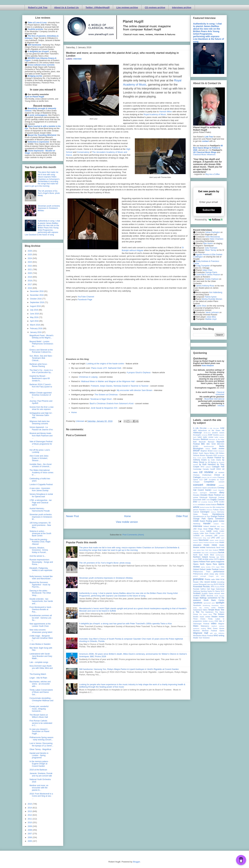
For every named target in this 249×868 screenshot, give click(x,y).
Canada (206, 469)
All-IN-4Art (207, 433)
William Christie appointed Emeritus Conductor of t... (41, 395)
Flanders (202, 510)
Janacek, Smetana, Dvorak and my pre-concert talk (41, 775)
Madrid (195, 540)
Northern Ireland (200, 557)
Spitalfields (198, 603)
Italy (219, 526)
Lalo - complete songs (39, 662)
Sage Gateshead (218, 589)
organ (218, 567)
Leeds (209, 531)
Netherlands (211, 547)
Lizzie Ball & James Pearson (208, 275)
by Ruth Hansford (207, 464)
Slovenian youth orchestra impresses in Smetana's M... (41, 517)
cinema (204, 477)
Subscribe (209, 210)
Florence (209, 510)
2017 (30, 284)
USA (216, 621)
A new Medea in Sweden (40, 644)
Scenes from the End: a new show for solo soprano (42, 408)
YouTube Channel (86, 297)
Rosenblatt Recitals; (202, 587)
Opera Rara (211, 564)
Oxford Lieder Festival (209, 569)
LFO (223, 533)
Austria (216, 435)
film (211, 507)
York (200, 638)
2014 (30, 808)
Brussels (209, 455)
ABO (195, 430)
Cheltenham (207, 475)
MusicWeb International (214, 399)
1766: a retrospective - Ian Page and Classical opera (41, 503)
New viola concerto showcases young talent (41, 631)
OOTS (216, 559)
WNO (216, 636)
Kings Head (203, 529)
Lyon (223, 538)
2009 (30, 826)
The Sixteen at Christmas (106, 395)
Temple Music (214, 610)
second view (219, 593)
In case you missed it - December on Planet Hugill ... (39, 731)
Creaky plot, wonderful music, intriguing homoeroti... (39, 709)
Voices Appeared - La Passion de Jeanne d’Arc (41, 428)
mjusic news (214, 540)
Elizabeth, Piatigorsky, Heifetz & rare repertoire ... (41, 570)
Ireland (206, 526)
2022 (30, 266)
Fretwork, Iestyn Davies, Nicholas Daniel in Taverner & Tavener (120, 386)
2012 (30, 815)
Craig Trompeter (203, 266)
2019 (30, 277)
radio (213, 579)
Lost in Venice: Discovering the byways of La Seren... (41, 744)
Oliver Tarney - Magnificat (40, 749)
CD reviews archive (155, 7)
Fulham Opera (219, 510)
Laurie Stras (201, 306)
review (196, 584)
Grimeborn (220, 519)
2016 (30, 288)
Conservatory (83, 152)
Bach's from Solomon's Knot (112, 403)
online (211, 559)
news (222, 550)
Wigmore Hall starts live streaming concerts (40, 422)
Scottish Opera (207, 593)
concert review (204, 485)
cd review (206, 472)
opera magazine (217, 562)
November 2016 (37, 295)
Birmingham (198, 449)
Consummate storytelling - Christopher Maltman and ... (41, 700)
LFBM (218, 533)
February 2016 (36, 329)
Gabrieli (196, 512)
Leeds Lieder (219, 531)
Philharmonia (198, 574)
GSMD (196, 521)
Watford (214, 626)
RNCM (222, 584)
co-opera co (214, 480)
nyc (218, 557)
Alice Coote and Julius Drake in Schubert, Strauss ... (39, 458)
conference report (200, 488)
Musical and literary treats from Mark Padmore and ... (41, 436)
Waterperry (205, 626)
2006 (30, 837)
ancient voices (218, 433)
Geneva (213, 512)
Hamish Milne (166, 112)
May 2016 (34, 317)
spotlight (220, 603)
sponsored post (209, 603)
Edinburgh (204, 497)
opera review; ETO (208, 567)
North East (198, 555)
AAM (222, 428)
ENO (195, 502)
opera (222, 559)
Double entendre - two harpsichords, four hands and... (41, 601)
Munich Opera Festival (201, 542)
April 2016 (35, 321)
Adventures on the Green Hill (211, 430)
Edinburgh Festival (217, 497)
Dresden (196, 495)
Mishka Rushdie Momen (212, 299)
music (217, 542)
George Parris (211, 272)
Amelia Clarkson (212, 279)
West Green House (216, 628)
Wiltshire (221, 633)
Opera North (199, 564)
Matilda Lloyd (211, 319)
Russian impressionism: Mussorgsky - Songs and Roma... (41, 562)
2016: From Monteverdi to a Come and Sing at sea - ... (41, 796)
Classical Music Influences (204, 155)
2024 (30, 258)
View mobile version (127, 522)
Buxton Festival (214, 458)
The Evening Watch (38, 674)
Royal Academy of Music (155, 114)
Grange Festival (217, 516)
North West (209, 555)
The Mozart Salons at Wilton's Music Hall (39, 716)
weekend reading (199, 628)
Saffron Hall (205, 589)
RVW (222, 587)
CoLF (222, 480)
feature (214, 505)
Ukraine (211, 621)
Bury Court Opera (200, 458)
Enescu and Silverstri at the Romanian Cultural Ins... (41, 351)
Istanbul (213, 526)
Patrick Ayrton (211, 297)
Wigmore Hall (201, 633)
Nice (203, 553)
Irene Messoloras (213, 237)
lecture (202, 531)
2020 (30, 273)
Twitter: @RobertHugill (98, 7)
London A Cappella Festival (41, 484)
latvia (222, 529)
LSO (218, 538)
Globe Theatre (200, 514)
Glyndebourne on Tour (202, 516)
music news (210, 545)
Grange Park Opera (203, 519)
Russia (217, 587)
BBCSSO (221, 444)
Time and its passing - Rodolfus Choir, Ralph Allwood (40, 542)
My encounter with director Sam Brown (134, 390)
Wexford (196, 631)
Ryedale (196, 589)
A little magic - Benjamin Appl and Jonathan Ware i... (41, 638)
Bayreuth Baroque (207, 442)
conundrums (212, 488)
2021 (30, 270)
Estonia (211, 502)
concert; (222, 485)
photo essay (209, 574)
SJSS (203, 596)
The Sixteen (219, 614)
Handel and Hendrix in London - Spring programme (39, 756)
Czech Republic (219, 490)
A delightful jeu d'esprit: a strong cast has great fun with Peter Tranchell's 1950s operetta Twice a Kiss (125, 624)
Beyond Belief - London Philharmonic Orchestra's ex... (41, 344)
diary (222, 492)
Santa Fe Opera (214, 591)
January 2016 (36, 332)
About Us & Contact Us (67, 7)
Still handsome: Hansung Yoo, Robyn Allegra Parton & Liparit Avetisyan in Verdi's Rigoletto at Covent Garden (129, 669)
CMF (206, 480)
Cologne (196, 482)
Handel (207, 523)
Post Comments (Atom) (133, 535)
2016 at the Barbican (38, 770)
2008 (30, 830)
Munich (222, 540)
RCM (222, 579)
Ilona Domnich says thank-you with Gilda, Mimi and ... (41, 668)
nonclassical (213, 553)
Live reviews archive (127, 7)
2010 (30, 823)
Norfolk (221, 553)
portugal (203, 576)
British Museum (219, 451)
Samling (204, 591)
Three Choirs (199, 619)
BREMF (196, 451)
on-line (205, 559)
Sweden (221, 608)
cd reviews (220, 472)
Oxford (196, 569)
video (214, 623)
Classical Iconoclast (220, 393)
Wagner (221, 624)
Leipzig (196, 533)
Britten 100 (214, 453)
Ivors (223, 526)
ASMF (210, 435)
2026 (30, 251)
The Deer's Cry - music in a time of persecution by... (41, 371)
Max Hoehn (208, 243)
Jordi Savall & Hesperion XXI (104, 408)
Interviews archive (182, 7)
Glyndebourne (218, 514)
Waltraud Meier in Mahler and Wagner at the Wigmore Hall (108, 381)
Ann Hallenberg (216, 292)
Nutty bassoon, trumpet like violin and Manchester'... (41, 578)
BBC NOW (211, 444)
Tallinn (205, 610)
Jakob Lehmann (212, 312)
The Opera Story (206, 614)
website (222, 626)
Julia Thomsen (211, 248)
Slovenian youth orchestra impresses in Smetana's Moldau (106, 578)
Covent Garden (205, 490)
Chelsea (196, 475)
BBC (203, 444)
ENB (208, 500)
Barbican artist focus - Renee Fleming (39, 365)
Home (74, 412)
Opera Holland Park (202, 562)
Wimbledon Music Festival (203, 636)
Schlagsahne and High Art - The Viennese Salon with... (41, 415)
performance (219, 572)
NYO (222, 557)
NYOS (195, 559)
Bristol (210, 451)
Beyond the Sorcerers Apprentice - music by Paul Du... (40, 585)
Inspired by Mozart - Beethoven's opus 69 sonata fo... (40, 378)
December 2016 (37, 291)
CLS (201, 480)
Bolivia (208, 449)
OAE (200, 559)
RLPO (216, 584)
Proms (207, 579)
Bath (195, 442)
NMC (207, 553)
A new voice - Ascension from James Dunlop (40, 489)
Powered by (209, 220)
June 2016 (35, 314)
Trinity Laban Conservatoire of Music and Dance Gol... (41, 692)
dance (195, 493)
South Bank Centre (214, 600)
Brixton (203, 455)
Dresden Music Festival (211, 495)
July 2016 (34, 310)
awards (222, 435)
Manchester (204, 540)
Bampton (197, 439)
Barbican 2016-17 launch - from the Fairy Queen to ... (41, 387)
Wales (196, 626)
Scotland (197, 593)
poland (195, 576)
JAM (195, 529)
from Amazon (208, 366)
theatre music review (202, 617)
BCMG (196, 446)
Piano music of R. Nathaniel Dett (106, 368)
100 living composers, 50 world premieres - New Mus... (40, 525)
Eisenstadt (197, 500)
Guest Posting (206, 521)
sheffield (196, 596)
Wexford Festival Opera (213, 631)
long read (206, 538)
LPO (213, 538)
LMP (216, 536)
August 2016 (36, 306)
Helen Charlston (216, 239)
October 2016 (36, 299)
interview (77, 59)
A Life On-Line (200, 428)
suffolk (213, 608)
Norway (212, 557)
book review (218, 449)
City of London (212, 477)
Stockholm (197, 605)
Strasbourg (206, 605)
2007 (30, 834)
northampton (220, 555)
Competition (209, 482)
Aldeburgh (197, 433)
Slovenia (210, 596)
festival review (205, 507)
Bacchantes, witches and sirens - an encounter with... (40, 684)
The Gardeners (207, 612)
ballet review (208, 437)
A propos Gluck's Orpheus (139, 372)
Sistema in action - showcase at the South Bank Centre (40, 534)
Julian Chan (207, 270)
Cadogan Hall (218, 467)
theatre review (218, 617)
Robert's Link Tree (38, 7)
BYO (203, 467)
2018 (30, 281)
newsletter (197, 553)
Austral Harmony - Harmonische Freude (40, 510)
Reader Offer (198, 582)
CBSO (219, 469)
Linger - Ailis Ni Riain (38, 678)
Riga (212, 584)
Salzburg (197, 591)
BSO (215, 455)
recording (221, 582)
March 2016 (35, 325)
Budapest (221, 455)
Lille (202, 536)
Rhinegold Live (204, 584)
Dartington (203, 493)
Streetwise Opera (218, 605)
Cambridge (197, 469)
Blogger (136, 862)
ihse (223, 524)
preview (198, 579)
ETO (216, 502)
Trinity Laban (214, 619)
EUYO (195, 505)
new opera (197, 550)
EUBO (222, 502)
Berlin (222, 446)
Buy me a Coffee (213, 174)
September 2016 (37, 302)
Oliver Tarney (210, 250)
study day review (201, 608)
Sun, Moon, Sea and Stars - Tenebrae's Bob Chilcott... (41, 358)
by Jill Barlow (211, 462)
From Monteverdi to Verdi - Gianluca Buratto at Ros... (41, 610)
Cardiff (212, 469)
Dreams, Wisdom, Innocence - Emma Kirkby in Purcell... (39, 550)
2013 (30, 811)
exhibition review (204, 505)
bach (195, 437)
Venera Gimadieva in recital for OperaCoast (41, 495)
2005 (30, 841)
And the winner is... (38, 556)
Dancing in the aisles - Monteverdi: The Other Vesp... (40, 593)
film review (217, 507)
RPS (213, 587)
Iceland (216, 524)
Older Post (182, 516)
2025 (30, 255)
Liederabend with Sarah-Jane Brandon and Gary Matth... (41, 656)
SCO (222, 591)
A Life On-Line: (213, 428)
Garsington (205, 512)
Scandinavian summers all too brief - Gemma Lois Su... (41, 618)
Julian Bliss (211, 317)
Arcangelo (197, 435)
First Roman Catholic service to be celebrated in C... (41, 723)
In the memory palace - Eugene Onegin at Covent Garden (39, 764)
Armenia (204, 435)
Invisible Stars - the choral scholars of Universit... (40, 465)
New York (205, 550)
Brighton (204, 451)
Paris (208, 572)
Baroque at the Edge (217, 439)
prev (223, 576)
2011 (30, 819)
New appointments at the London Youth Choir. (40, 625)
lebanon (196, 531)
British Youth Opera (201, 453)
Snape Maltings (200, 598)
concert (221, 482)
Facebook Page (85, 299)
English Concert (217, 500)
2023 (30, 262)
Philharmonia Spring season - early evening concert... (41, 739)
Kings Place (214, 529)
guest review (219, 521)
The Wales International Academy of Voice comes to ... (41, 472)
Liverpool (209, 536)
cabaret (208, 467)
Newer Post (72, 516)
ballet (200, 437)
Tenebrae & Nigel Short (101, 399)
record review (210, 582)
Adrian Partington (213, 232)
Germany (221, 512)
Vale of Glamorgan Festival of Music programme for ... (41, 444)
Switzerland (198, 610)
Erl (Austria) (203, 502)
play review (220, 574)
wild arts (213, 633)
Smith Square (219, 596)
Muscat (212, 542)
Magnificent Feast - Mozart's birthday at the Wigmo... (41, 337)
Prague (211, 576)
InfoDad (221, 406)
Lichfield (196, 536)
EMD (204, 500)
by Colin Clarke (214, 460)
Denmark (213, 493)
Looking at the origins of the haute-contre (105, 364)
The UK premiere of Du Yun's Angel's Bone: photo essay (105, 563)
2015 (30, 804)
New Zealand (214, 550)
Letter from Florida (207, 533)
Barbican (204, 439)
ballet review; (219, 437)
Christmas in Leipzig (88, 377)
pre (217, 576)
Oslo (222, 567)
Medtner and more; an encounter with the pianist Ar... (39, 788)
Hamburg (197, 524)
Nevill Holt (220, 547)
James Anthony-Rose (205, 286)
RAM (218, 579)
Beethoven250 (209, 446)
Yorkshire (206, 638)
